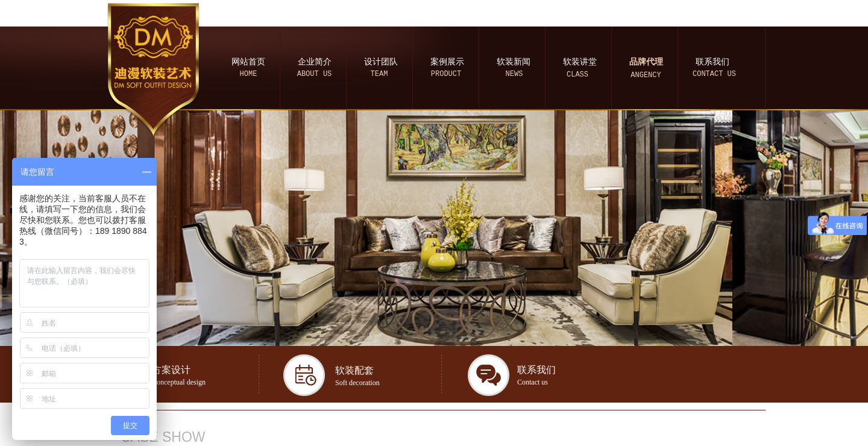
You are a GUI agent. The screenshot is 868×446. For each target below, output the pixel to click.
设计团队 (381, 62)
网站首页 (248, 62)
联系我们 (712, 62)
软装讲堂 (580, 62)
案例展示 (447, 62)
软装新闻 (514, 62)
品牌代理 (646, 62)
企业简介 (315, 62)
